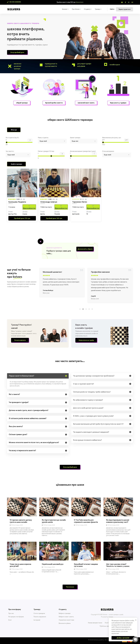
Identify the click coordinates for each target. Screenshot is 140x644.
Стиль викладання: (108, 151)
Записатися (80, 2)
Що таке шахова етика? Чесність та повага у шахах (118, 565)
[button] (17, 52)
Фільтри (14, 130)
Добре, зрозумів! (123, 638)
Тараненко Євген (80, 202)
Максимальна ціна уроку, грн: (112, 138)
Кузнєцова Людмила (17, 202)
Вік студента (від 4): (12, 138)
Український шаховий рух (53, 564)
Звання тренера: (75, 138)
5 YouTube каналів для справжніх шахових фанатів (86, 521)
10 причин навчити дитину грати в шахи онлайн (21, 521)
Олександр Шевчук (49, 202)
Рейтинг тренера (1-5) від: (46, 151)
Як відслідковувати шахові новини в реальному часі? (118, 521)
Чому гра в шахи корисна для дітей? (20, 565)
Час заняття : (10, 151)
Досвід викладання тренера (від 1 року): (83, 151)
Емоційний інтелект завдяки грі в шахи (86, 565)
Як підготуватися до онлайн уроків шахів (54, 521)
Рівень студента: (43, 138)
